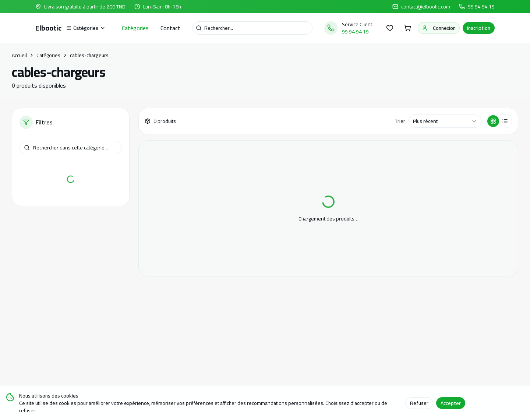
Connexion (439, 28)
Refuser (419, 403)
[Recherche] (252, 28)
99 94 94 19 (481, 7)
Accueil (19, 55)
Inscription (479, 28)
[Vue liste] (505, 121)
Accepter (451, 403)
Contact (170, 28)
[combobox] (445, 121)
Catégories (135, 28)
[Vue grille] (493, 121)
